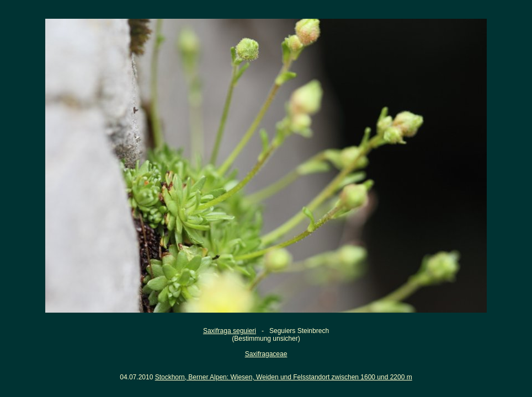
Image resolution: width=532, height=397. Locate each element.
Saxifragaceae (266, 354)
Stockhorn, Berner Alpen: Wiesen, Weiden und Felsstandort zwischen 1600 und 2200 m (284, 377)
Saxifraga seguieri (230, 331)
